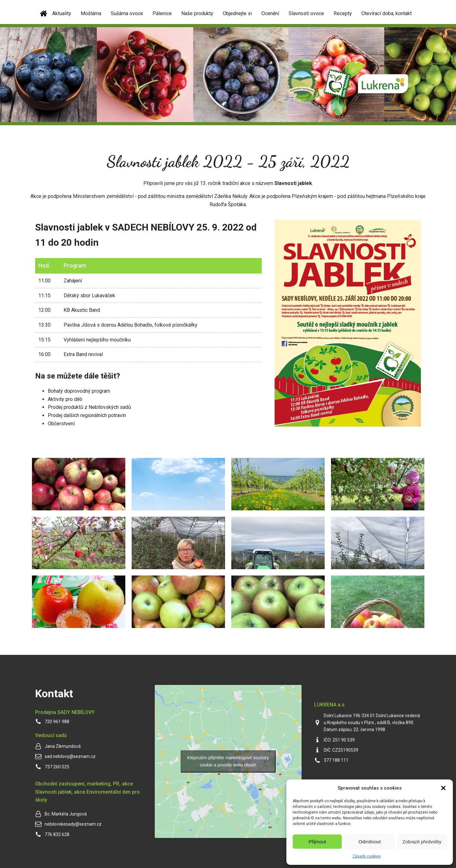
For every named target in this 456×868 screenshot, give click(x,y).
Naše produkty (197, 13)
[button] (443, 788)
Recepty (343, 13)
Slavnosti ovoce (306, 13)
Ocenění (270, 13)
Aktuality (62, 13)
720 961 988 (57, 722)
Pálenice (162, 13)
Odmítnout (370, 842)
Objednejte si (237, 13)
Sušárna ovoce (127, 13)
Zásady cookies (367, 856)
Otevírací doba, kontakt (387, 13)
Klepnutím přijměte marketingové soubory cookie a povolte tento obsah (228, 761)
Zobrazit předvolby (422, 842)
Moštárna (91, 13)
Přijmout (317, 842)
